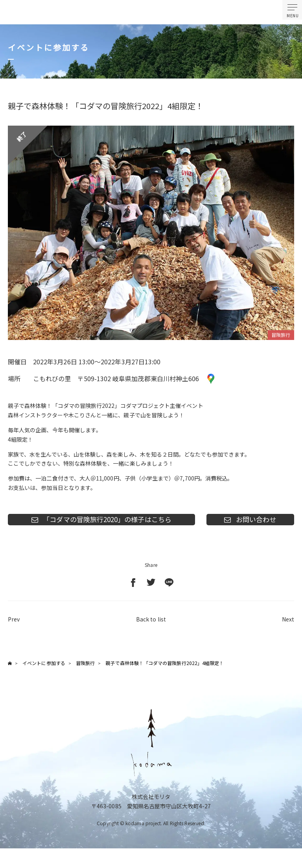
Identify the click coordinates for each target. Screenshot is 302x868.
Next (288, 624)
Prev (14, 624)
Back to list (151, 624)
